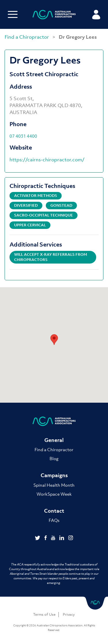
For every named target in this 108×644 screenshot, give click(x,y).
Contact (54, 511)
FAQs (54, 520)
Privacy (69, 614)
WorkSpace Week (54, 494)
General (54, 440)
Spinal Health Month (54, 485)
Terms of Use (44, 614)
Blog (54, 458)
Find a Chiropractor (27, 37)
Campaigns (54, 475)
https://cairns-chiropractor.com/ (47, 160)
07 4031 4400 (23, 136)
